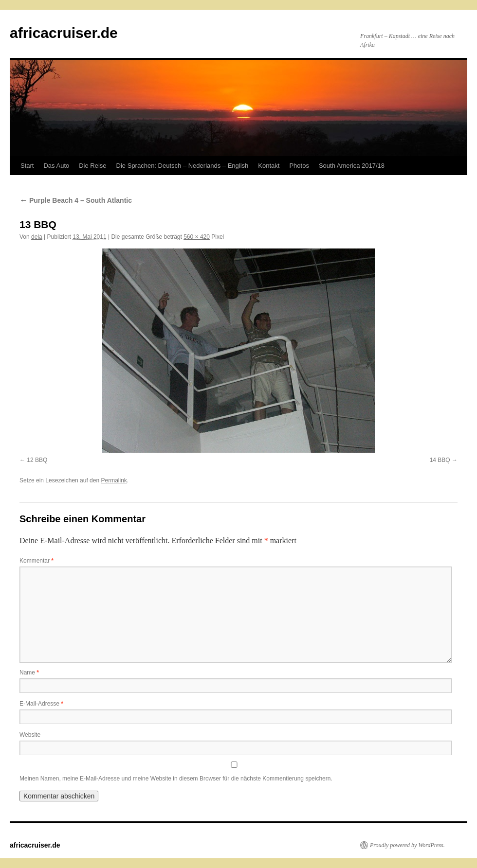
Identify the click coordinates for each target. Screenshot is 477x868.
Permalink (114, 480)
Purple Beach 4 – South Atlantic (76, 200)
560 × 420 (197, 237)
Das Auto (56, 166)
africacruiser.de (64, 33)
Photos (299, 166)
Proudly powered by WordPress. (407, 845)
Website (30, 735)
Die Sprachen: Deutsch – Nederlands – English (183, 166)
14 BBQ (440, 460)
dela (37, 237)
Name (29, 673)
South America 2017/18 (352, 166)
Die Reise (92, 166)
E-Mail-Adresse (41, 704)
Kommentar (37, 561)
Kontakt (269, 166)
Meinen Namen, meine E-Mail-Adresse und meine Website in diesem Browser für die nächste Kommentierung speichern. (176, 779)
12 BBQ (37, 460)
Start (27, 166)
